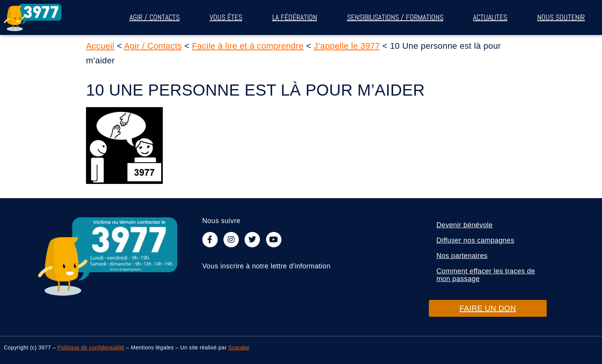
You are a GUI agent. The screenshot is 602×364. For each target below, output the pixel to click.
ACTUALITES (490, 17)
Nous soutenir (561, 17)
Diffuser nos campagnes (475, 240)
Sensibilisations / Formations (395, 17)
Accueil (100, 46)
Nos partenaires (462, 256)
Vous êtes (226, 17)
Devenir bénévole (465, 225)
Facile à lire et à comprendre (248, 46)
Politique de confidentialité (91, 347)
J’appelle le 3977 (347, 46)
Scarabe (239, 347)
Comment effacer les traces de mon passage (486, 275)
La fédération (295, 17)
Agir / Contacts (155, 17)
